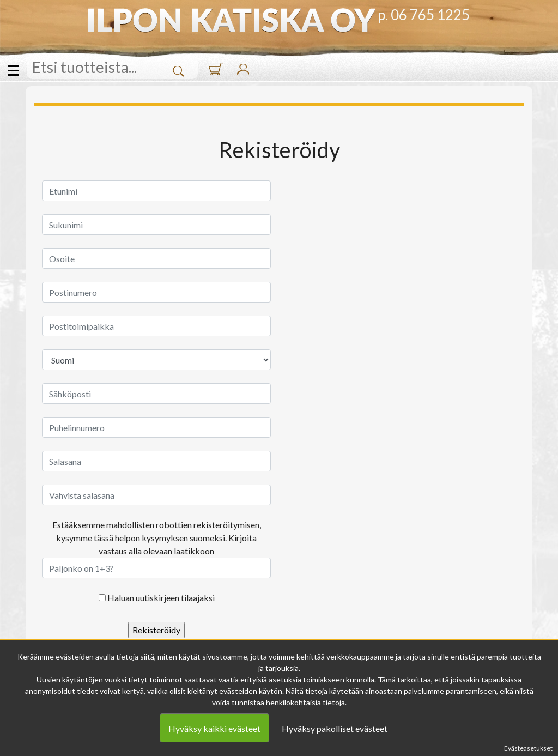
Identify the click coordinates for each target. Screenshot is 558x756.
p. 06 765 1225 (424, 15)
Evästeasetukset (528, 748)
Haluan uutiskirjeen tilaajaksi (161, 598)
